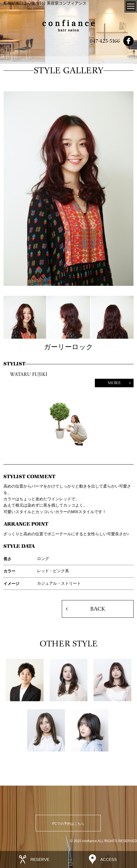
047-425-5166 (105, 41)
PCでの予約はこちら (68, 824)
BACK (98, 609)
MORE (114, 383)
